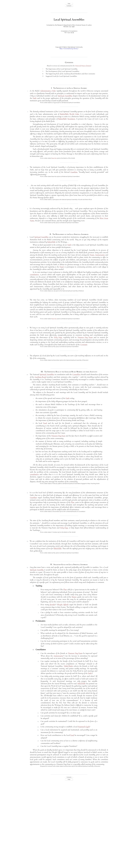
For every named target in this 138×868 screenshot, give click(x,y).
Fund (62, 267)
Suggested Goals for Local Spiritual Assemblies (61, 76)
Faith (35, 98)
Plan (73, 502)
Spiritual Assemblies (65, 96)
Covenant (84, 345)
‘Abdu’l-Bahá (68, 666)
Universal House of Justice (83, 66)
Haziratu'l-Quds (84, 727)
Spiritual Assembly (37, 570)
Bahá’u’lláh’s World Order (70, 114)
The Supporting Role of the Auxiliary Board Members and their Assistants (70, 74)
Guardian (74, 172)
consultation (34, 275)
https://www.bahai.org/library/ (69, 49)
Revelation (71, 119)
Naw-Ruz (54, 158)
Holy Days (58, 337)
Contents (69, 6)
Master (74, 597)
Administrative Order (48, 91)
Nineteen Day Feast (85, 337)
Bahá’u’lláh (62, 119)
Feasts (92, 255)
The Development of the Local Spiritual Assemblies (62, 71)
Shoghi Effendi (63, 605)
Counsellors (76, 374)
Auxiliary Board (40, 377)
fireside (52, 605)
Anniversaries (100, 255)
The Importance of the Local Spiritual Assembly (61, 69)
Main (69, 4)
